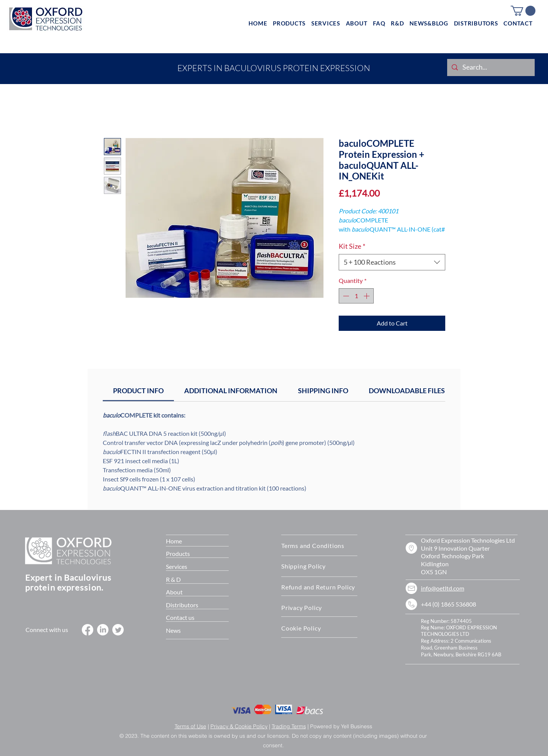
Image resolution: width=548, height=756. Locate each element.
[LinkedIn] (103, 630)
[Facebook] (88, 630)
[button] (523, 11)
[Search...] (491, 67)
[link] (138, 391)
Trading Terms (289, 726)
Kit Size (352, 246)
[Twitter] (118, 630)
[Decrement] (345, 296)
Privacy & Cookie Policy (239, 726)
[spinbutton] (356, 296)
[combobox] (392, 262)
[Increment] (367, 296)
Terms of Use (190, 726)
